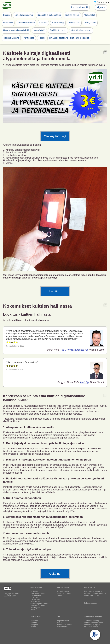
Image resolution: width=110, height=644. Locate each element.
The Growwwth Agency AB (74, 350)
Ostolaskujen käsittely (39, 604)
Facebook (34, 621)
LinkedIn (34, 623)
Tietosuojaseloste (11, 38)
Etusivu (7, 15)
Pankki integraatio (37, 593)
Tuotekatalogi (58, 23)
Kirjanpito (34, 597)
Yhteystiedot (90, 23)
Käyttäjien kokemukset (81, 30)
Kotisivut (43, 23)
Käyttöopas (29, 38)
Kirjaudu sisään (63, 621)
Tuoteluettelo (36, 595)
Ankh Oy (84, 382)
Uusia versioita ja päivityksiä (16, 30)
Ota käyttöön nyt (55, 136)
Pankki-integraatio (58, 30)
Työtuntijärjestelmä (26, 23)
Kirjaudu (101, 7)
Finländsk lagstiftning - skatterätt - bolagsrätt (69, 38)
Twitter (33, 627)
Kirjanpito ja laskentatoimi (49, 15)
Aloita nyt (55, 574)
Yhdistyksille (74, 23)
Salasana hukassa (64, 625)
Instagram (34, 625)
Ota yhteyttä (62, 627)
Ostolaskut (8, 23)
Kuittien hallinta (72, 15)
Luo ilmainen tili (80, 7)
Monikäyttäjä (39, 30)
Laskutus (34, 591)
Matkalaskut (89, 15)
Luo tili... (55, 291)
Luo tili (60, 623)
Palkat (42, 38)
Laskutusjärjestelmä (24, 15)
